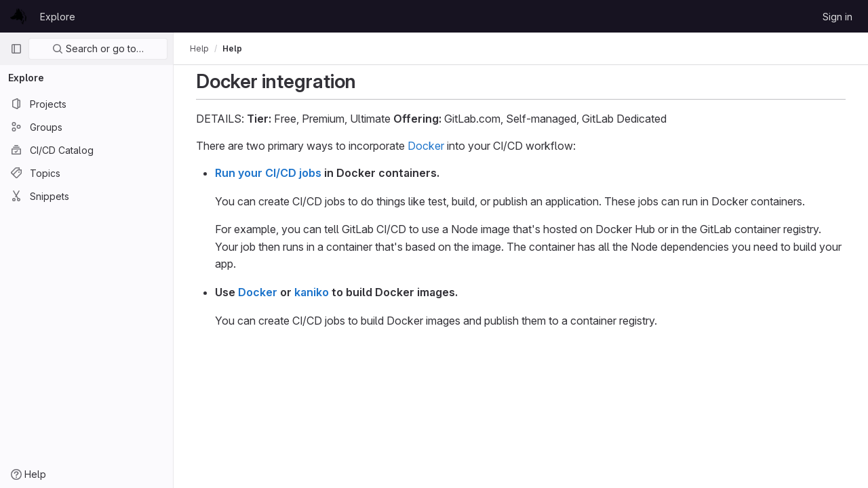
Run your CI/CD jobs (268, 173)
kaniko (312, 292)
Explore (58, 17)
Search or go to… (98, 48)
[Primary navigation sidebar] (16, 49)
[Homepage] (18, 16)
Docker (426, 146)
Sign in (837, 17)
